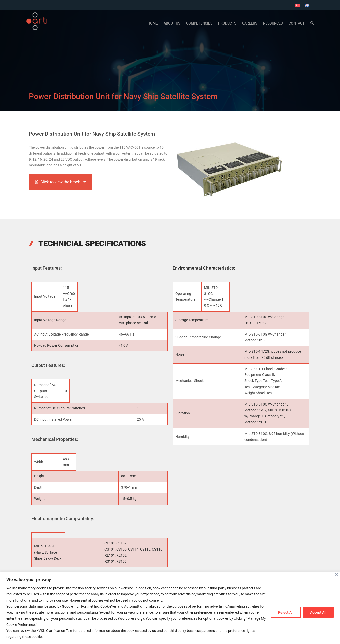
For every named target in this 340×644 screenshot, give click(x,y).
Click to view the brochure (60, 182)
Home (153, 23)
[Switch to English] (307, 5)
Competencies (199, 23)
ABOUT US (172, 23)
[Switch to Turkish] (298, 5)
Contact (297, 23)
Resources (273, 23)
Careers (250, 23)
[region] (170, 608)
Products (227, 23)
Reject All (286, 612)
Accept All (318, 612)
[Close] (337, 574)
